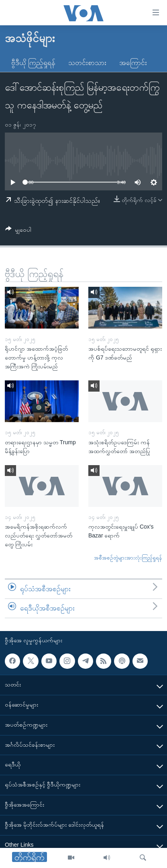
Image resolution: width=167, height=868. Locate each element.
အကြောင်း (133, 63)
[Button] (18, 231)
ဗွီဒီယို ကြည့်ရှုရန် (33, 63)
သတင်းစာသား (87, 63)
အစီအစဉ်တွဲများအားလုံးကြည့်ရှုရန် (128, 558)
